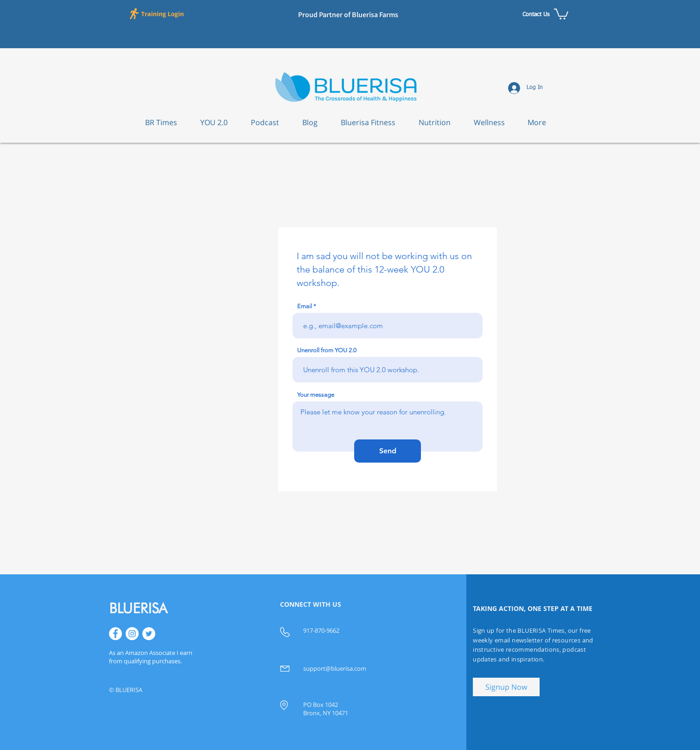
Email (305, 306)
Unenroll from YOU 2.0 (327, 350)
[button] (158, 13)
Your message (316, 395)
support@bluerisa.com (335, 668)
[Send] (388, 451)
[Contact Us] (536, 15)
